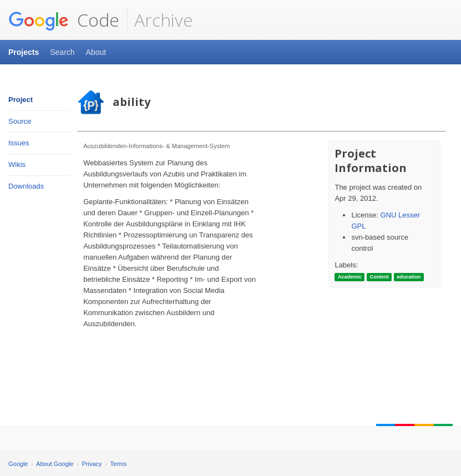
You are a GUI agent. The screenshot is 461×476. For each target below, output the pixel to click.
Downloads (26, 186)
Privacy (92, 464)
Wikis (17, 164)
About (96, 52)
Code (64, 20)
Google (18, 464)
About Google (55, 464)
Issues (19, 143)
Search (62, 52)
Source (20, 121)
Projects (24, 52)
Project (21, 100)
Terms (119, 464)
